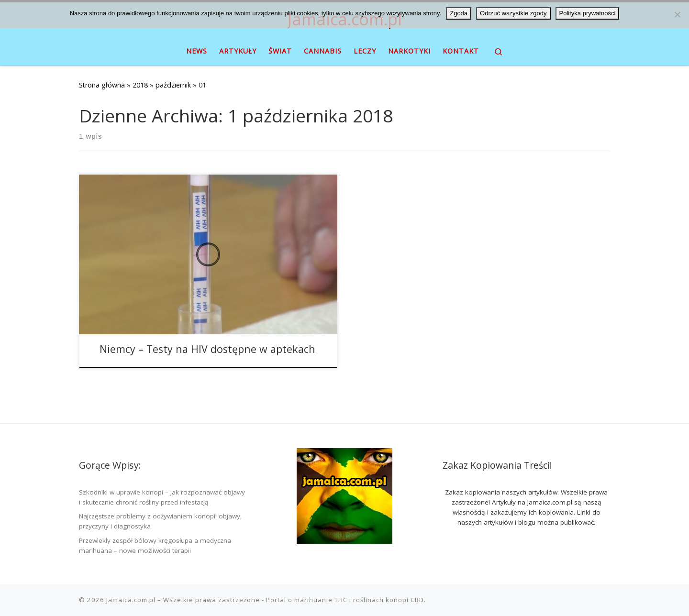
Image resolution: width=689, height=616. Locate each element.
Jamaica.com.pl (131, 600)
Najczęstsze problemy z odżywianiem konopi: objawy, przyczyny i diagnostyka (161, 521)
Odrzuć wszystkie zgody (513, 13)
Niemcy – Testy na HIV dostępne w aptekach (207, 349)
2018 (140, 85)
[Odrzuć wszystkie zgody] (677, 14)
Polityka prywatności (588, 13)
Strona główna (102, 85)
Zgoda (459, 13)
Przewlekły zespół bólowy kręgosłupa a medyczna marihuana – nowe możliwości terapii (155, 545)
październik (173, 85)
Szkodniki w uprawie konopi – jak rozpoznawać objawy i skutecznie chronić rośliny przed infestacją (162, 497)
